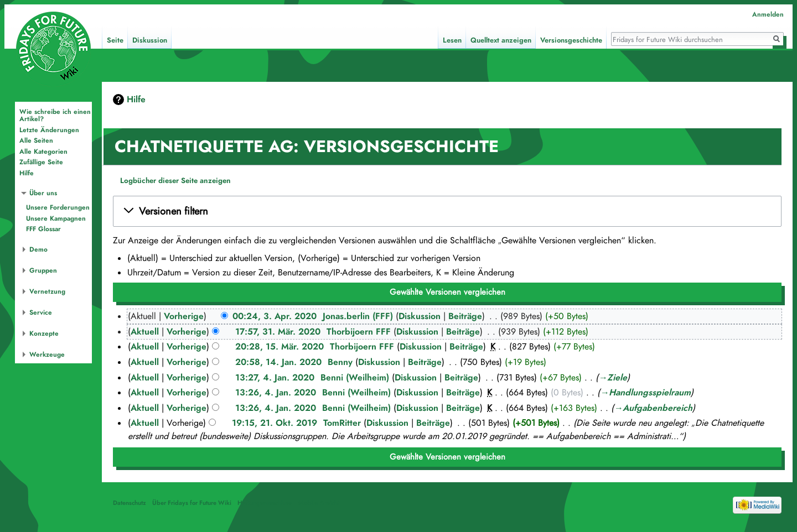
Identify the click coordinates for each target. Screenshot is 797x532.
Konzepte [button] (44, 333)
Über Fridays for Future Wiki (192, 503)
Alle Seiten (36, 140)
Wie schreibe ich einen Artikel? (55, 116)
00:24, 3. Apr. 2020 (275, 316)
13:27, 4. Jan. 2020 (275, 378)
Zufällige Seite (41, 162)
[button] (447, 211)
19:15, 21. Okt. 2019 (275, 423)
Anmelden (768, 14)
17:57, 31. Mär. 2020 (278, 332)
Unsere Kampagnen (56, 218)
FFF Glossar (43, 229)
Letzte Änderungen (49, 130)
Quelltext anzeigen (501, 40)
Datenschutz (130, 503)
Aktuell (145, 332)
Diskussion (420, 316)
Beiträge (465, 316)
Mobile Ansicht (319, 503)
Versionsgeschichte (571, 40)
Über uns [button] (43, 193)
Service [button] (41, 312)
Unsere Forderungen (58, 207)
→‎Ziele (613, 378)
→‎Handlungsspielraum (645, 393)
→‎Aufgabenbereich (653, 408)
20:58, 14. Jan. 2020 (278, 362)
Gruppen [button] (43, 270)
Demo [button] (38, 249)
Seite (115, 40)
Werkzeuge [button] (47, 354)
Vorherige (184, 316)
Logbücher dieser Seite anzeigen (175, 181)
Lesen (452, 40)
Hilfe (136, 100)
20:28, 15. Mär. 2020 (280, 347)
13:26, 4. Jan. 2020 (276, 393)
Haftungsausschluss (265, 503)
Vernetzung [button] (47, 291)
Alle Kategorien (43, 152)
